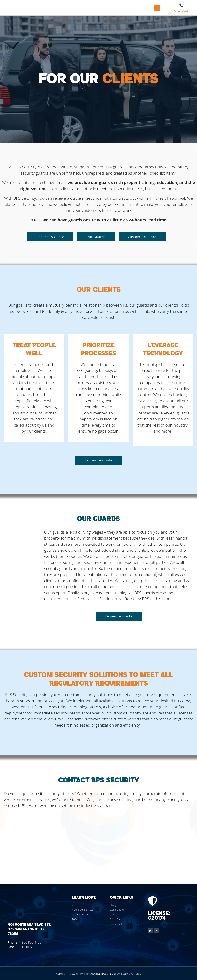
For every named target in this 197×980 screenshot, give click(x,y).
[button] (157, 8)
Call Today (181, 11)
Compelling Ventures (129, 974)
